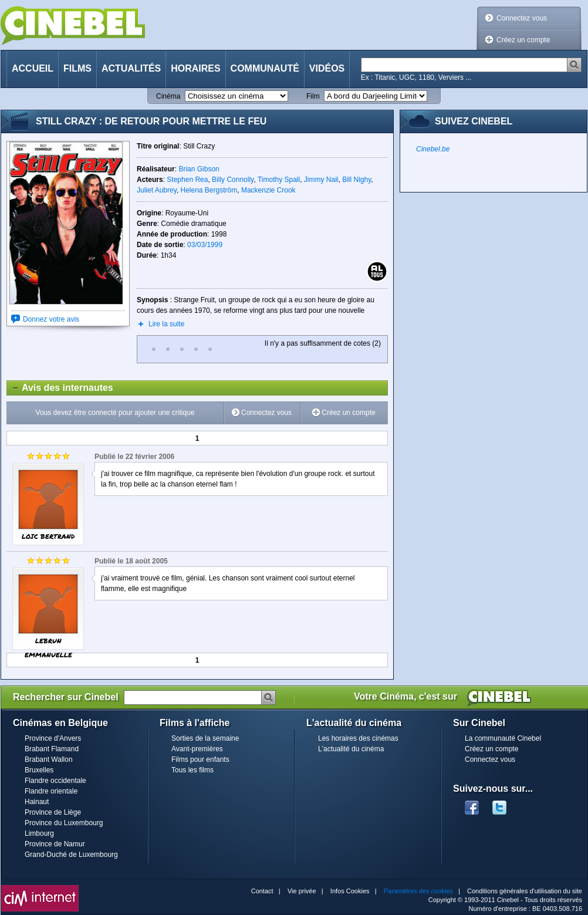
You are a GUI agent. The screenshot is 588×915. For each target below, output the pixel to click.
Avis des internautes (60, 388)
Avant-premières (197, 749)
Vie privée (302, 891)
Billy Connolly (233, 180)
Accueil (33, 68)
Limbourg (39, 833)
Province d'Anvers (53, 738)
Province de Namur (55, 844)
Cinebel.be (433, 149)
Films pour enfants (200, 759)
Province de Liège (53, 812)
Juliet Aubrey (157, 190)
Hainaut (37, 802)
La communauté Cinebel (503, 738)
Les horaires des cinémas (358, 738)
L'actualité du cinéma (351, 749)
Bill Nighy (356, 180)
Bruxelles (39, 770)
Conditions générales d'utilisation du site (525, 891)
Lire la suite (166, 324)
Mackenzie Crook (268, 190)
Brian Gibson (199, 169)
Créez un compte (523, 40)
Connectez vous (522, 18)
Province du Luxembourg (64, 823)
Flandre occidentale (55, 781)
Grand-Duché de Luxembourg (71, 855)
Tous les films (192, 770)
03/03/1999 (205, 245)
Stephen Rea (187, 180)
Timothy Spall (279, 180)
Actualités (131, 68)
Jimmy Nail (321, 180)
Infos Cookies (350, 891)
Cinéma (168, 96)
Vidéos (327, 68)
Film (313, 96)
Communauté (265, 68)
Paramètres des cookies (418, 891)
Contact (262, 891)
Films (77, 68)
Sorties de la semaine (205, 738)
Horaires (195, 68)
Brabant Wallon (49, 759)
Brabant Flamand (52, 749)
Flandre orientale (51, 791)
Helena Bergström (209, 190)
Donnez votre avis (51, 319)
